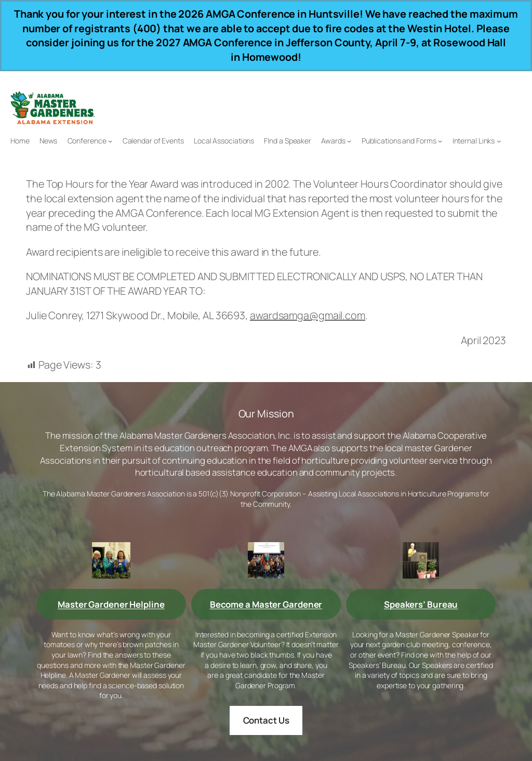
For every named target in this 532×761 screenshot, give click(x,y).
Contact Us (266, 720)
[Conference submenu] (110, 141)
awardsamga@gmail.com (308, 315)
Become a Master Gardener (266, 604)
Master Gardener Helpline (111, 604)
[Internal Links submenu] (499, 141)
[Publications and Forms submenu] (440, 141)
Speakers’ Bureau (421, 604)
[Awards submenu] (349, 141)
